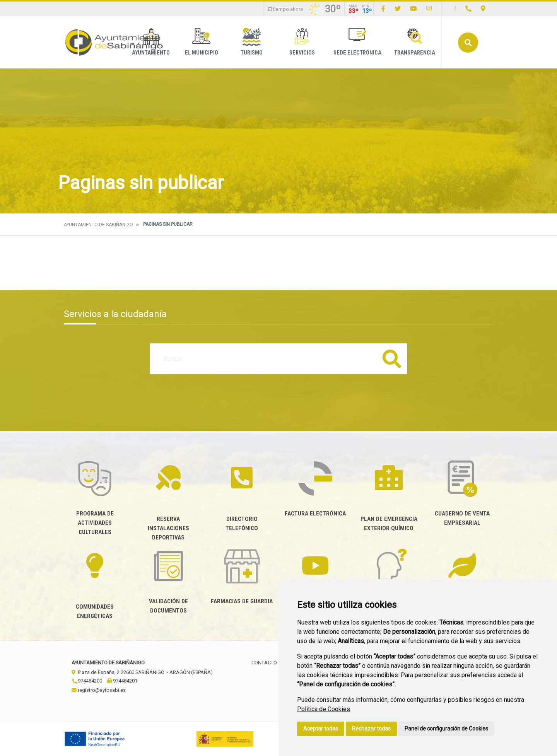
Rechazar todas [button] (371, 729)
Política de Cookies (324, 709)
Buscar (468, 43)
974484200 (87, 681)
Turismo (252, 42)
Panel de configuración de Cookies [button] (446, 729)
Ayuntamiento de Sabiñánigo (98, 225)
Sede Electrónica (357, 42)
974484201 (122, 681)
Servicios (302, 42)
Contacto (264, 663)
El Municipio (202, 42)
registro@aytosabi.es (99, 690)
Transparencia (415, 42)
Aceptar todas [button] (321, 729)
